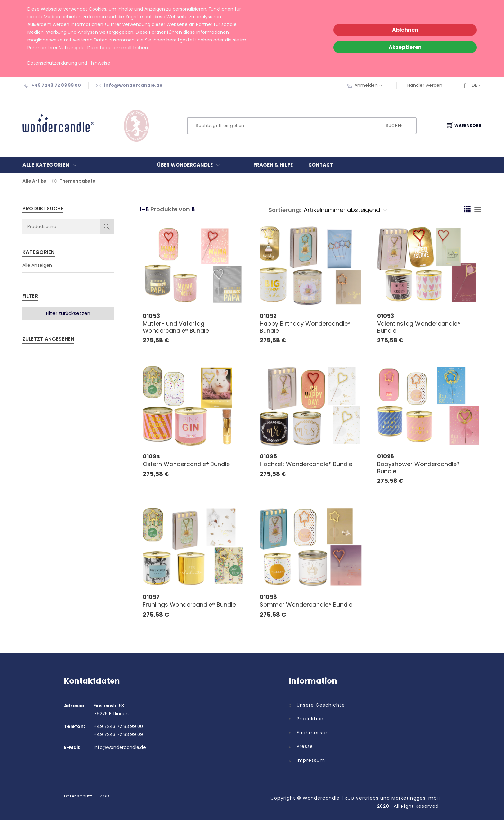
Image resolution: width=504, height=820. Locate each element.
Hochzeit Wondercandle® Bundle (306, 464)
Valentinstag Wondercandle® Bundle (419, 327)
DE (475, 85)
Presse (305, 746)
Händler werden (425, 85)
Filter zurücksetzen (68, 313)
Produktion (310, 719)
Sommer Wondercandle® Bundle (306, 604)
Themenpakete (77, 181)
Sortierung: (285, 210)
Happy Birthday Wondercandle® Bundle (305, 327)
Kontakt (321, 165)
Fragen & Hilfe (273, 165)
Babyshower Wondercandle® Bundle (418, 468)
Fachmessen (313, 733)
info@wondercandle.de (133, 85)
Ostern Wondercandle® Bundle (186, 464)
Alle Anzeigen (37, 265)
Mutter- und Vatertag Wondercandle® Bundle (176, 327)
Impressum (311, 760)
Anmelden (370, 85)
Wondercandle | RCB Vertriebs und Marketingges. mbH (371, 798)
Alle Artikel (35, 181)
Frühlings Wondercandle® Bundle (189, 604)
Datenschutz (78, 796)
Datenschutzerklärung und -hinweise (69, 63)
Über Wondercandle (190, 165)
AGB (105, 796)
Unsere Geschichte (321, 705)
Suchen (394, 126)
